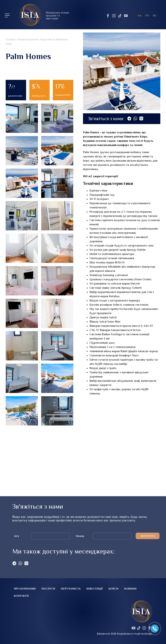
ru (155, 16)
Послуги (48, 589)
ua (139, 16)
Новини (130, 589)
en (147, 16)
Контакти (21, 596)
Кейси (113, 589)
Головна (9, 40)
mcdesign (147, 634)
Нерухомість (71, 589)
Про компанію (25, 589)
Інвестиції (95, 589)
